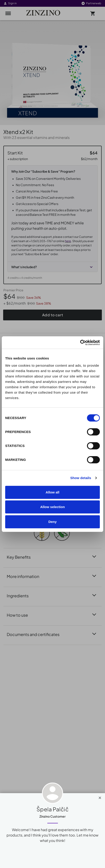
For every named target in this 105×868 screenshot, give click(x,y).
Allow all (53, 492)
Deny (53, 522)
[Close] (100, 797)
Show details (81, 478)
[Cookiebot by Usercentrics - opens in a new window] (80, 343)
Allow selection (52, 507)
